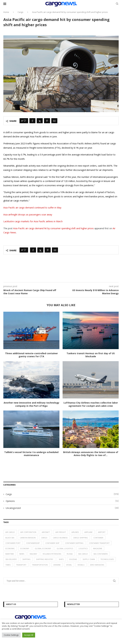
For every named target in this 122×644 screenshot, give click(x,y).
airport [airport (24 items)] (102, 532)
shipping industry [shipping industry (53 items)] (45, 559)
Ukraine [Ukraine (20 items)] (57, 565)
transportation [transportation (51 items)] (40, 565)
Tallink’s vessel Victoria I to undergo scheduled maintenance (31, 454)
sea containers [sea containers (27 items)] (101, 554)
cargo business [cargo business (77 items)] (60, 538)
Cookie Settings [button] (11, 635)
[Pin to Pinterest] (47, 121)
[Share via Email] (54, 121)
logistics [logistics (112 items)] (83, 548)
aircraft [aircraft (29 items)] (46, 532)
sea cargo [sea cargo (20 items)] (83, 554)
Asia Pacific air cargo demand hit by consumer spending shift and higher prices (53, 228)
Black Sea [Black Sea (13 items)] (10, 538)
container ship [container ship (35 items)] (52, 543)
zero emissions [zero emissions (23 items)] (97, 565)
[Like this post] (25, 121)
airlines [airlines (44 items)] (75, 532)
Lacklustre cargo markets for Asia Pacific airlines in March (33, 221)
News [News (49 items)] (22, 554)
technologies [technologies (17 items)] (107, 559)
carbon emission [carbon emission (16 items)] (28, 538)
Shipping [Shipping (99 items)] (26, 559)
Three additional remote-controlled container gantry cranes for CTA (31, 355)
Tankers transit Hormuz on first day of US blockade (91, 355)
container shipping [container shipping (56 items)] (74, 543)
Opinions (62, 501)
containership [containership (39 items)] (33, 543)
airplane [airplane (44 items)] (88, 532)
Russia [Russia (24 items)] (70, 554)
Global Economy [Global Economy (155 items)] (43, 548)
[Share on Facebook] (32, 121)
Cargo (20, 12)
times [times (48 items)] (8, 565)
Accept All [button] (29, 635)
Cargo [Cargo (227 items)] (44, 538)
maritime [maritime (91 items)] (10, 554)
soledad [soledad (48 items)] (73, 559)
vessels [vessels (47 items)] (81, 565)
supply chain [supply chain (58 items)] (89, 559)
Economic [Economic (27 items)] (10, 548)
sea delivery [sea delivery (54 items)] (11, 559)
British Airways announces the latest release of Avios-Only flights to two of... (91, 454)
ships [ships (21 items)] (61, 559)
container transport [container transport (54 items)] (99, 543)
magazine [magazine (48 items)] (98, 548)
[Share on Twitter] (40, 121)
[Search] (117, 4)
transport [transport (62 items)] (21, 565)
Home (6, 12)
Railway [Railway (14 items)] (33, 554)
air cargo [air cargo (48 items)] (10, 532)
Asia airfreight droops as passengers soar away (28, 215)
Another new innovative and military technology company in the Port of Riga (31, 404)
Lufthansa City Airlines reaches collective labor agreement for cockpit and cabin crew (91, 404)
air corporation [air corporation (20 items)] (28, 532)
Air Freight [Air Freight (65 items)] (61, 532)
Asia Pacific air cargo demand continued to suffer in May (32, 208)
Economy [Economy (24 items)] (25, 548)
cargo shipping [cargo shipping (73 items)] (80, 538)
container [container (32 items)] (98, 538)
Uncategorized (62, 508)
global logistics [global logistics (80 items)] (65, 548)
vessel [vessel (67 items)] (69, 565)
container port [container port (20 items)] (13, 543)
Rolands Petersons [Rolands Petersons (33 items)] (52, 554)
